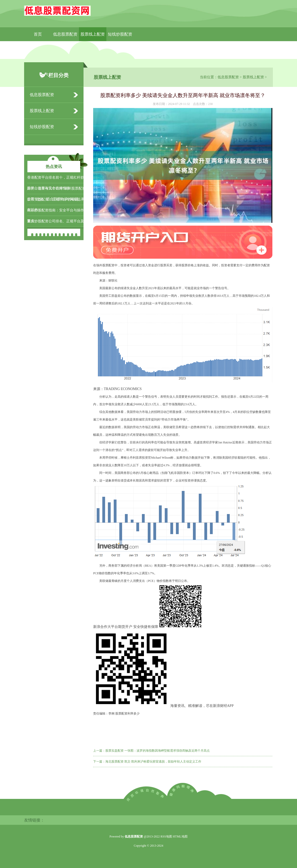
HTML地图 (180, 836)
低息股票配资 (65, 34)
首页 (38, 34)
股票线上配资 (93, 34)
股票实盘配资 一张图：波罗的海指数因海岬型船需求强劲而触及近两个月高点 (158, 751)
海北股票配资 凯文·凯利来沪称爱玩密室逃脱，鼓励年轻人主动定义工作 (153, 762)
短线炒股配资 (120, 34)
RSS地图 (166, 836)
